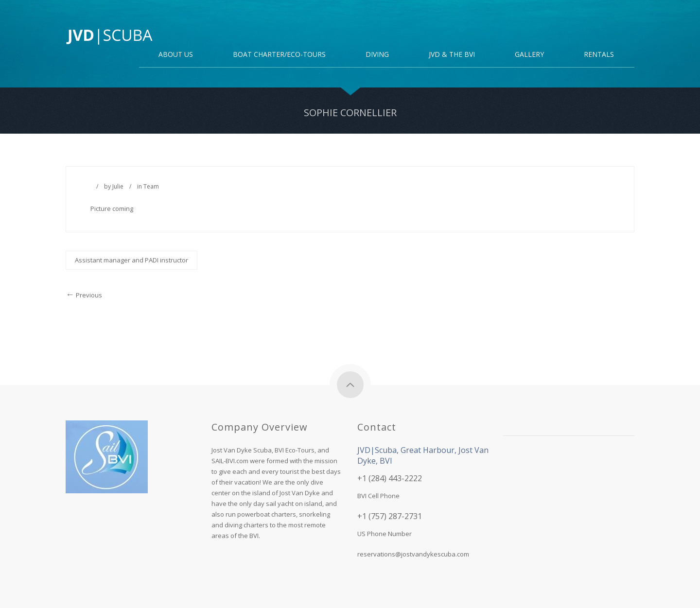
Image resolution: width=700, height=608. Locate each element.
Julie (118, 186)
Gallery (529, 55)
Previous (84, 295)
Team (151, 186)
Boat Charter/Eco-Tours (279, 55)
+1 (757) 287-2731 (390, 516)
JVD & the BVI (452, 55)
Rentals (599, 55)
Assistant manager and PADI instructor (131, 260)
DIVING (377, 55)
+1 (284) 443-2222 (390, 478)
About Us (176, 55)
